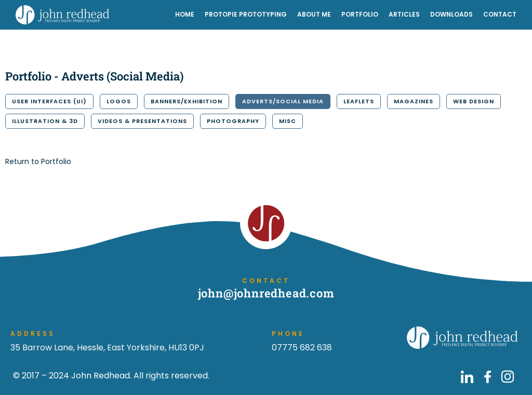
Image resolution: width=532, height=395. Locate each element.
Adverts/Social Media (283, 101)
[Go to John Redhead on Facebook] (487, 377)
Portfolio (360, 14)
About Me (314, 14)
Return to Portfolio (38, 161)
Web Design (474, 101)
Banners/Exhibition (187, 101)
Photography (233, 121)
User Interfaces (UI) (49, 101)
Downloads (451, 14)
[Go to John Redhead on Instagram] (508, 377)
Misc (288, 121)
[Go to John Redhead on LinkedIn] (467, 377)
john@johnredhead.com (266, 293)
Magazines (414, 101)
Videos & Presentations (142, 121)
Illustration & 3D (45, 121)
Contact (500, 14)
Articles (404, 14)
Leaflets (359, 101)
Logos (119, 101)
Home (185, 14)
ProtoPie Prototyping (246, 14)
